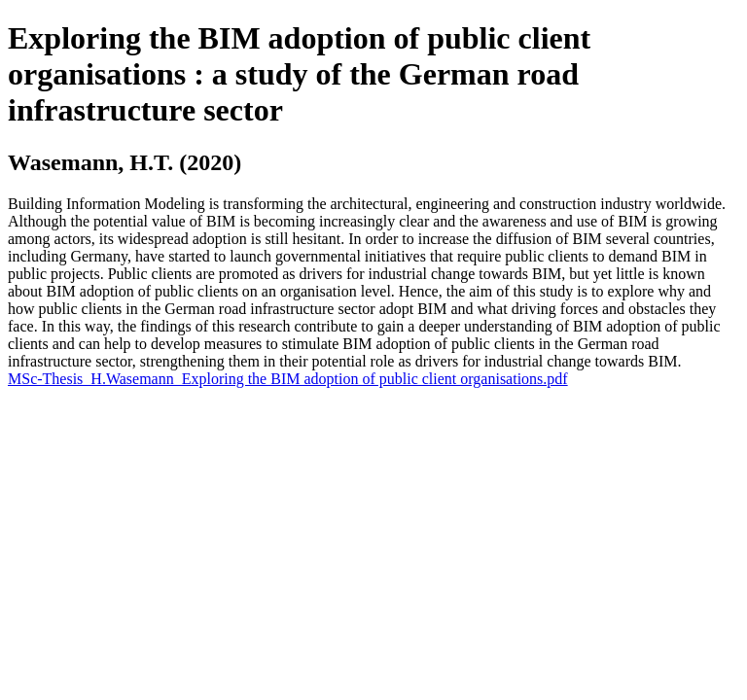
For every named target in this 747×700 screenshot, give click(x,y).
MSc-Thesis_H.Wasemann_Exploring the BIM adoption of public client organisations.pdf (288, 379)
